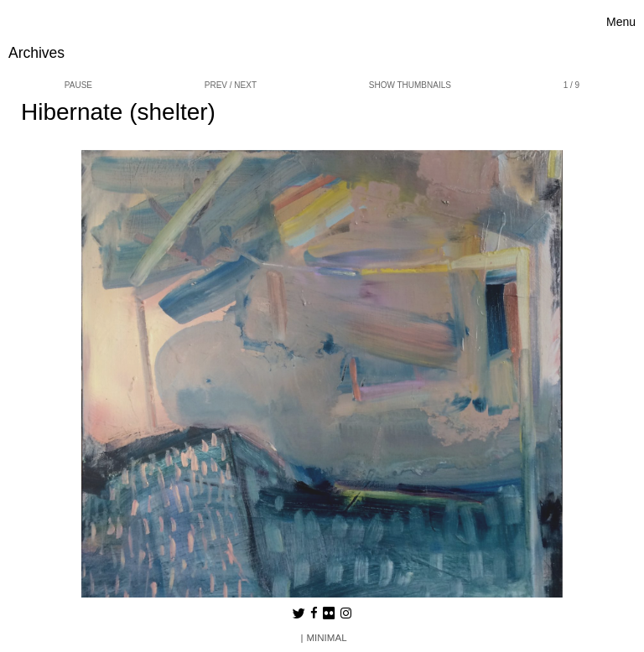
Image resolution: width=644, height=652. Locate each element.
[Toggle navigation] (621, 22)
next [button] (245, 85)
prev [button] (216, 85)
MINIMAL (326, 638)
